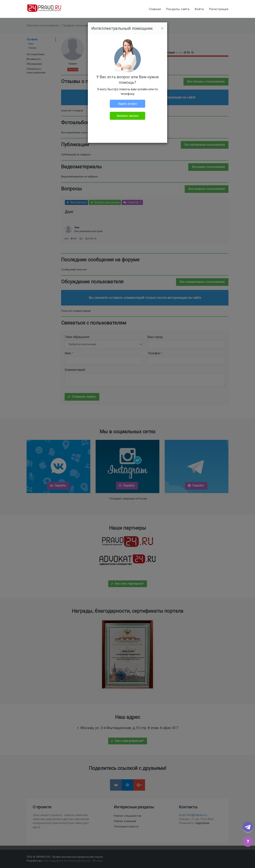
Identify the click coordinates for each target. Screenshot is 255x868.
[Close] (162, 28)
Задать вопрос (128, 104)
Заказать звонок (127, 116)
